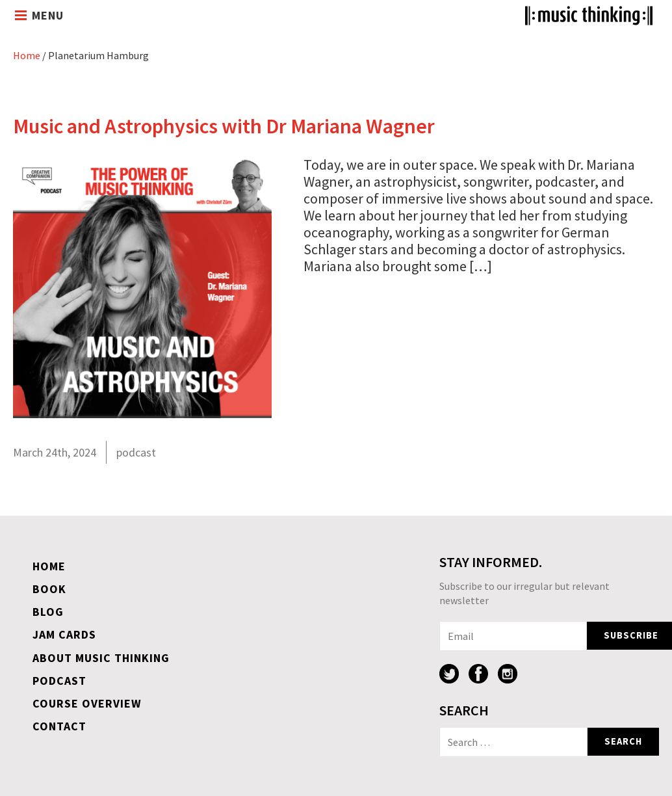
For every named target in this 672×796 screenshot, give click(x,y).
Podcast (59, 681)
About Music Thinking (101, 658)
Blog (48, 612)
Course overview (87, 703)
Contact (59, 726)
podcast (136, 452)
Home (27, 55)
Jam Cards (64, 634)
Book (49, 589)
